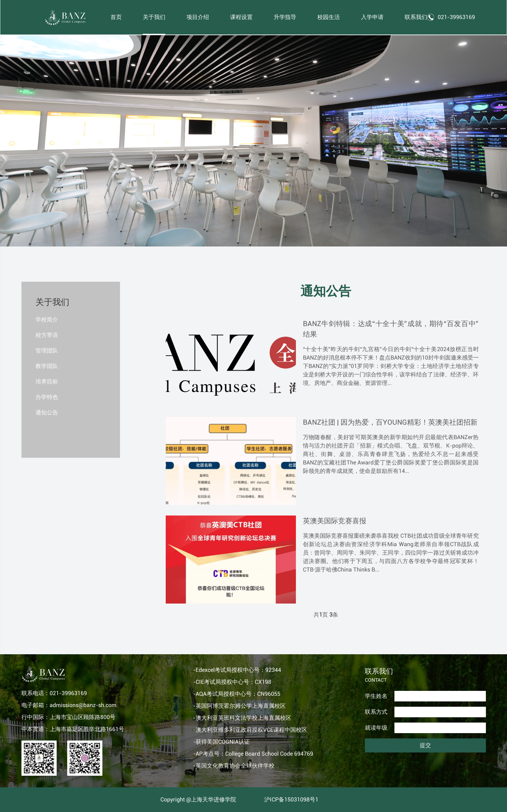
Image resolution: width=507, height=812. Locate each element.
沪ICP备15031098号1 (291, 799)
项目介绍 (198, 17)
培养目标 (47, 382)
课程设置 (242, 17)
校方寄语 (47, 335)
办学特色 (47, 397)
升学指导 (285, 17)
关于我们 (154, 17)
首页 (116, 17)
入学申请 (373, 17)
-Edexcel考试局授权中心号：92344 (237, 670)
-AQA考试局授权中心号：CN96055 (237, 694)
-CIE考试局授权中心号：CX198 (232, 682)
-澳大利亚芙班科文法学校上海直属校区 (242, 718)
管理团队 (47, 351)
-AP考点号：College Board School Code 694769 (253, 754)
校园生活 (329, 17)
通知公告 (47, 413)
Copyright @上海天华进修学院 (198, 799)
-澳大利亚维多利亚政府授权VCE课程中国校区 (250, 730)
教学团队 (47, 366)
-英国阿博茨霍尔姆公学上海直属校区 (239, 706)
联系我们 (416, 17)
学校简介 (47, 320)
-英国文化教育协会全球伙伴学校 (234, 766)
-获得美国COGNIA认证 (221, 742)
